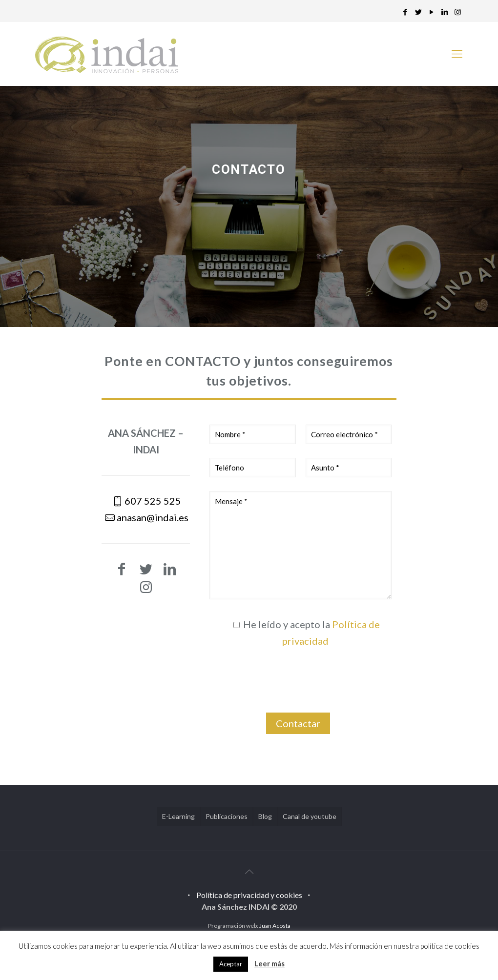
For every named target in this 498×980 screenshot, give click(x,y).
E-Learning (178, 816)
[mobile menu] (457, 54)
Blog (265, 816)
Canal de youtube (310, 816)
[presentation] (301, 684)
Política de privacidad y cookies (249, 895)
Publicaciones (227, 816)
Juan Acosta (275, 926)
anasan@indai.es (153, 517)
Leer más (270, 963)
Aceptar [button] (231, 964)
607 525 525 (153, 501)
